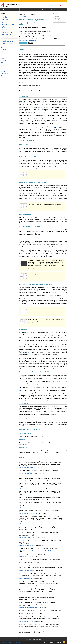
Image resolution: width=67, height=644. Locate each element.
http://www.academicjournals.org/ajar (27, 579)
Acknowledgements (25, 418)
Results (3, 56)
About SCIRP (31, 639)
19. (20, 588)
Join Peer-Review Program (15, 642)
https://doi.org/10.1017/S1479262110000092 (29, 523)
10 (58, 128)
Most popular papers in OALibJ (8, 31)
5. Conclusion (24, 403)
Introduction (4, 51)
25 (66, 382)
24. (20, 625)
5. (20, 491)
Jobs (63, 10)
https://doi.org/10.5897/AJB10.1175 (27, 571)
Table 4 (51, 289)
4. (20, 483)
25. (20, 631)
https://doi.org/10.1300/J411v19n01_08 (27, 474)
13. (20, 548)
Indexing (4, 16)
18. (20, 582)
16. (20, 566)
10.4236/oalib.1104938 (24, 16)
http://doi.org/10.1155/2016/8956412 (27, 545)
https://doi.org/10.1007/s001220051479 (27, 621)
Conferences (34, 10)
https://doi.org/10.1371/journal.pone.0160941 (29, 488)
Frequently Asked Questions (8, 36)
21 (65, 351)
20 (34, 345)
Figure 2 (21, 391)
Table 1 (25, 153)
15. (20, 560)
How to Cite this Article (58, 22)
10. (20, 526)
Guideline (4, 23)
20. (20, 596)
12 (61, 128)
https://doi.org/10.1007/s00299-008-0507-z (28, 513)
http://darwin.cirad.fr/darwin (25, 556)
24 (65, 377)
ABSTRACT (23, 50)
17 (30, 339)
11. (20, 532)
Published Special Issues (7, 42)
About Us (53, 10)
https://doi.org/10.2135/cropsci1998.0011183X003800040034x (32, 507)
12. (20, 540)
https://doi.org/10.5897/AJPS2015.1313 (27, 593)
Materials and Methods (6, 54)
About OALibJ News (6, 34)
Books (24, 10)
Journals (15, 10)
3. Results (22, 238)
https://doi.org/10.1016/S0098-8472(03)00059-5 (29, 467)
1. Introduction (24, 96)
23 (55, 368)
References (23, 457)
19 (23, 340)
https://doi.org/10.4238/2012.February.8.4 (28, 537)
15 (62, 337)
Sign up (45, 642)
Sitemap (35, 639)
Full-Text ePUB (57, 18)
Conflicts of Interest (25, 433)
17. (20, 574)
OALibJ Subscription (6, 28)
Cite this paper (24, 448)
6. (20, 498)
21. (20, 602)
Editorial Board (5, 21)
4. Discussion (23, 329)
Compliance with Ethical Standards (30, 429)
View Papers (5, 18)
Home (5, 10)
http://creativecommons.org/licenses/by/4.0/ (28, 41)
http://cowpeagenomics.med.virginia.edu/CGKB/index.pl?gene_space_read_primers (37, 550)
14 (65, 233)
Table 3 (47, 250)
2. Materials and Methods (27, 141)
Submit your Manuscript (55, 642)
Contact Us (39, 639)
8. (20, 510)
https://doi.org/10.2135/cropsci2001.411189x (29, 607)
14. (20, 555)
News (44, 10)
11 (59, 128)
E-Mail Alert (5, 642)
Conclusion (4, 61)
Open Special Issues (6, 40)
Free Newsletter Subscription (8, 29)
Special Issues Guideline (7, 43)
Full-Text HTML (57, 17)
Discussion (4, 58)
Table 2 (32, 186)
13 (43, 187)
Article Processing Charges (8, 24)
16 (20, 339)
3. (20, 477)
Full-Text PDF (57, 15)
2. (20, 471)
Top (2, 47)
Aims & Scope (5, 19)
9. (20, 517)
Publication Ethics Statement (8, 33)
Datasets (22, 440)
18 (36, 339)
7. (20, 502)
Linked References (58, 20)
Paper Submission (6, 26)
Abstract (55, 13)
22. (20, 610)
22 (53, 368)
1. (20, 461)
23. (20, 617)
